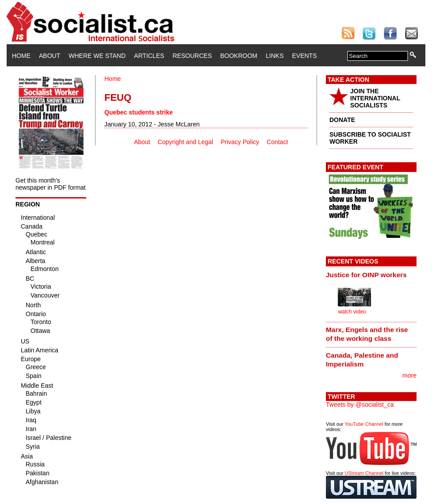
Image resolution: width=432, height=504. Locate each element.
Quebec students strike (139, 112)
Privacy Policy (240, 142)
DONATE (342, 120)
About (50, 56)
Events (304, 56)
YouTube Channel (364, 424)
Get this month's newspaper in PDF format (51, 184)
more (409, 375)
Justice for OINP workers (366, 275)
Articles (149, 56)
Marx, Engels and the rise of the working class (367, 334)
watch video (352, 312)
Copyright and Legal (185, 142)
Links (275, 56)
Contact (277, 142)
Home (21, 56)
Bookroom (239, 56)
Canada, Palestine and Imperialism (362, 360)
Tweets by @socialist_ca (360, 405)
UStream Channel (364, 473)
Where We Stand (97, 56)
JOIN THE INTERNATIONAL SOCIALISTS (375, 98)
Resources (192, 56)
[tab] (371, 275)
